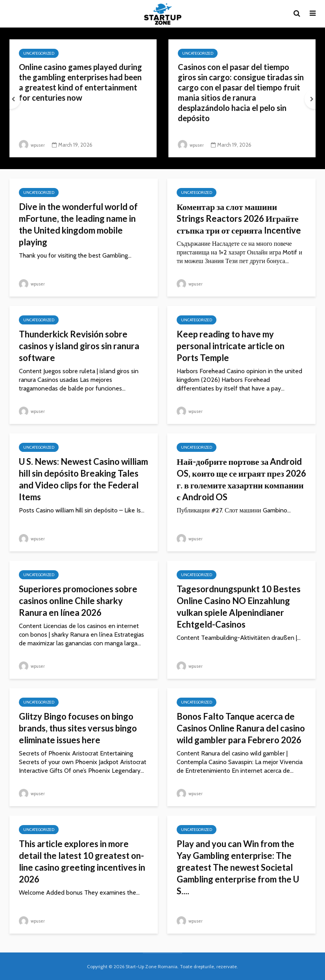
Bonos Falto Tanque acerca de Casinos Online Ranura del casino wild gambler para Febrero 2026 (241, 728)
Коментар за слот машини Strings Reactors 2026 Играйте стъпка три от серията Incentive (239, 218)
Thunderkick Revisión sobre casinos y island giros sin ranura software (79, 346)
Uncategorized (39, 53)
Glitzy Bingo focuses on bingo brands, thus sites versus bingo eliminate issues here (78, 728)
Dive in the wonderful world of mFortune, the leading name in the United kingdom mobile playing (78, 224)
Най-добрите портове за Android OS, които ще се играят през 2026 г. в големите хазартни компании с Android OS (241, 479)
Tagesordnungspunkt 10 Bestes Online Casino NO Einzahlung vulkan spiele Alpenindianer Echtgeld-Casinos (239, 607)
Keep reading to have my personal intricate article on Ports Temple (231, 346)
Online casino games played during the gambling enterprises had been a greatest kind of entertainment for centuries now (83, 85)
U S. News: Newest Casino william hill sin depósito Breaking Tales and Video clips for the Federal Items (83, 479)
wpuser (33, 145)
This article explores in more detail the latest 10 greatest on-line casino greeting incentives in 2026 (82, 861)
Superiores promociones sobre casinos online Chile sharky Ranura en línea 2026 (78, 601)
